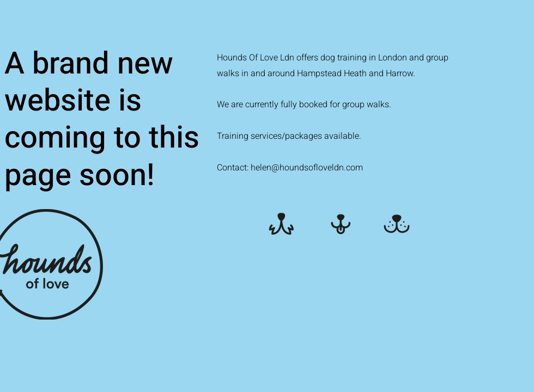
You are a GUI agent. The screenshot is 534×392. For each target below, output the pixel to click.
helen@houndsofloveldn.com (307, 168)
